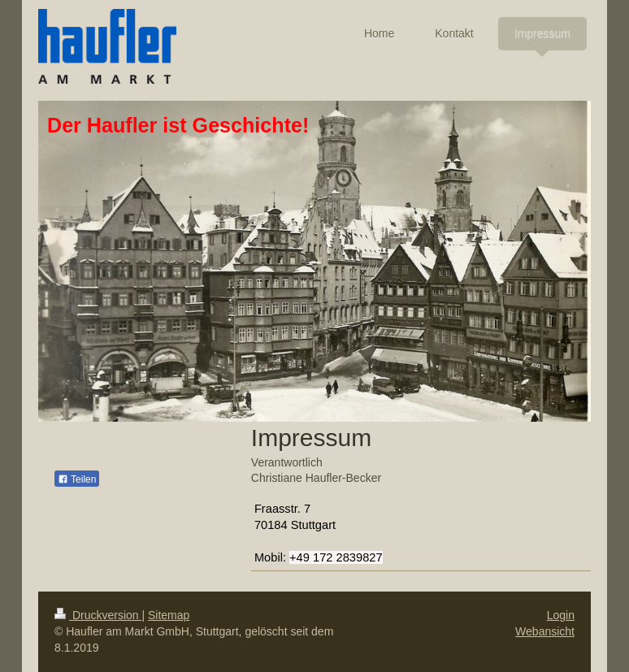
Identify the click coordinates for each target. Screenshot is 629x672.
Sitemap (169, 615)
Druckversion (98, 615)
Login (561, 615)
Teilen (77, 479)
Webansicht (545, 631)
